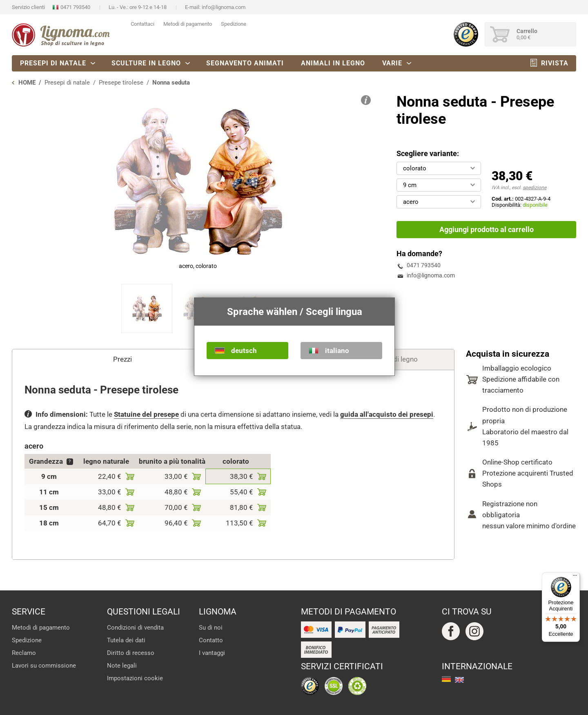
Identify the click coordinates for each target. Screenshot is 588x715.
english (459, 680)
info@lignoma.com (224, 7)
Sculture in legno (146, 63)
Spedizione (234, 24)
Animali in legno (333, 63)
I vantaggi (212, 653)
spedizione (535, 188)
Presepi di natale (53, 63)
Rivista (555, 63)
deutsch (244, 351)
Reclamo (24, 653)
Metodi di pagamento (188, 24)
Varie (392, 63)
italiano (337, 351)
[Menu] (575, 577)
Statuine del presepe (146, 414)
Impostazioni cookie (135, 678)
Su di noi (211, 628)
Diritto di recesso (131, 653)
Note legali (122, 666)
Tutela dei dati (126, 640)
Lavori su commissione (44, 666)
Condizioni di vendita (135, 628)
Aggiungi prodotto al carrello (487, 229)
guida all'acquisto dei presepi (387, 414)
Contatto (211, 640)
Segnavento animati (245, 63)
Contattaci (143, 24)
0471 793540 (75, 7)
